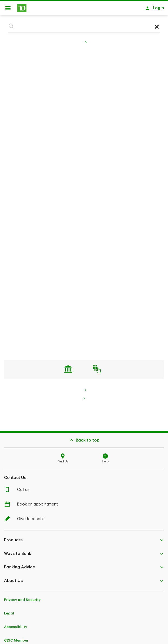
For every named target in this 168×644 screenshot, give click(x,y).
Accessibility (16, 624)
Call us (20, 487)
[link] (84, 396)
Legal (9, 611)
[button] (11, 23)
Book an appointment (34, 502)
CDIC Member (16, 638)
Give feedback (28, 516)
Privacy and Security (22, 597)
